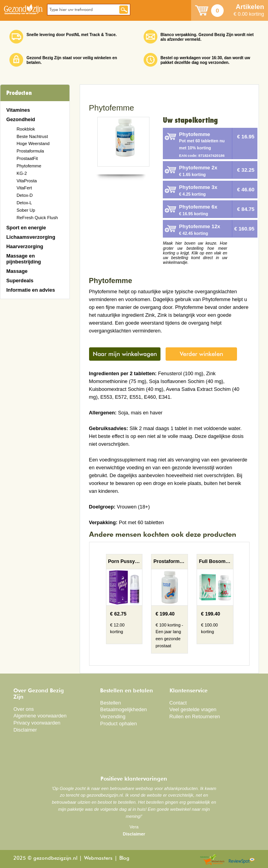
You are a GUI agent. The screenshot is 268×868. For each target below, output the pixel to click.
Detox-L (24, 203)
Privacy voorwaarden (37, 723)
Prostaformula (30, 151)
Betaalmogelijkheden (123, 709)
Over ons (24, 709)
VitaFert (24, 188)
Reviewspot (242, 860)
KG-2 (22, 173)
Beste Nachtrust (32, 136)
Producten (19, 93)
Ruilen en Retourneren (195, 716)
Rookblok (26, 129)
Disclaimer (25, 730)
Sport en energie (26, 228)
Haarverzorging (25, 246)
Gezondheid (21, 119)
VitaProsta (27, 181)
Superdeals (20, 281)
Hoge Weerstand (33, 143)
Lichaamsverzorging (31, 237)
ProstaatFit (27, 158)
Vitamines (18, 110)
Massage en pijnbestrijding (24, 259)
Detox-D (25, 195)
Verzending (113, 716)
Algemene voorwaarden (40, 716)
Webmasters (98, 858)
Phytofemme (29, 166)
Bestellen (110, 703)
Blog (124, 858)
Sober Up (26, 210)
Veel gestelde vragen (193, 709)
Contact (178, 703)
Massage (17, 271)
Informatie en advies (31, 290)
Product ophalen (118, 724)
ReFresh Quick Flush (37, 218)
